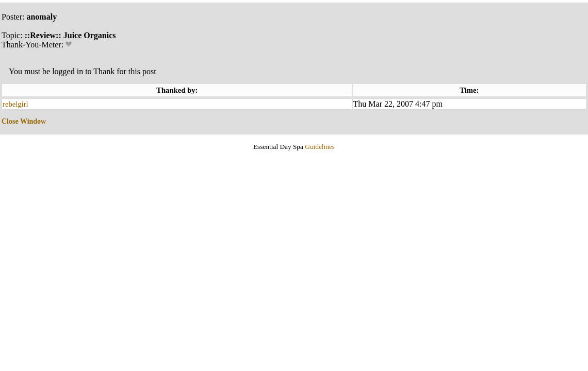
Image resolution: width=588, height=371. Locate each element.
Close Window (24, 121)
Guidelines (320, 147)
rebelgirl (15, 104)
